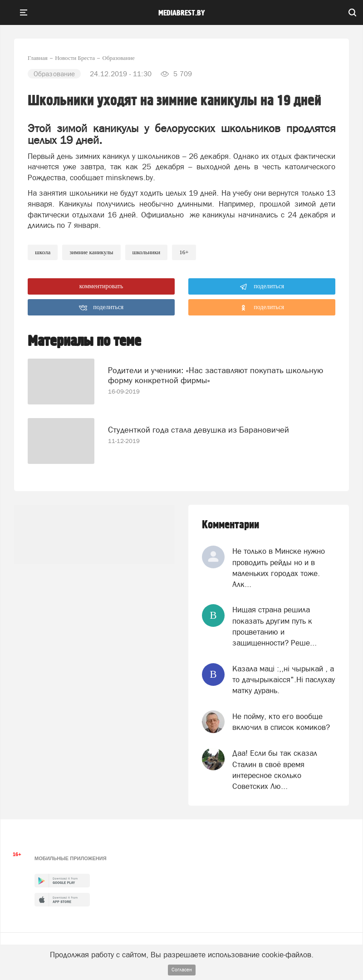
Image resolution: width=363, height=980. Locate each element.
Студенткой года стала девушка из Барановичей (199, 430)
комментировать (101, 286)
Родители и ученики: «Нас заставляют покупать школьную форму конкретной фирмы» (216, 375)
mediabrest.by (182, 13)
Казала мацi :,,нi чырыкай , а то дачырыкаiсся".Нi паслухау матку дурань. (284, 680)
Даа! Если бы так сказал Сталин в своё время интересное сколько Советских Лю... (275, 770)
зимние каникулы (91, 252)
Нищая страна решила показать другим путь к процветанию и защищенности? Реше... (275, 626)
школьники (147, 252)
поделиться (262, 287)
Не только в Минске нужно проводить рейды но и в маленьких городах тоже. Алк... (279, 568)
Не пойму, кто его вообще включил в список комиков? (281, 722)
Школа (43, 252)
